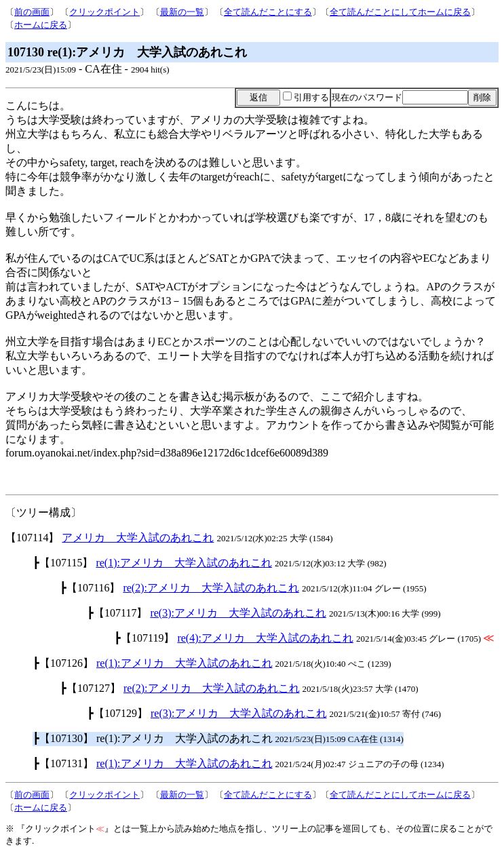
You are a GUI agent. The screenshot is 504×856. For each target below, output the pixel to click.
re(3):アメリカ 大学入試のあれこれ (238, 613)
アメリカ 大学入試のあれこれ (138, 538)
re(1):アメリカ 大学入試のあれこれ (184, 563)
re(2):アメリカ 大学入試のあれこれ (211, 588)
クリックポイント (104, 12)
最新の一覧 (182, 12)
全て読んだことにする (268, 12)
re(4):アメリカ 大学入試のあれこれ (265, 638)
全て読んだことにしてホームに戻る (400, 12)
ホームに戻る (41, 25)
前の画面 (32, 12)
